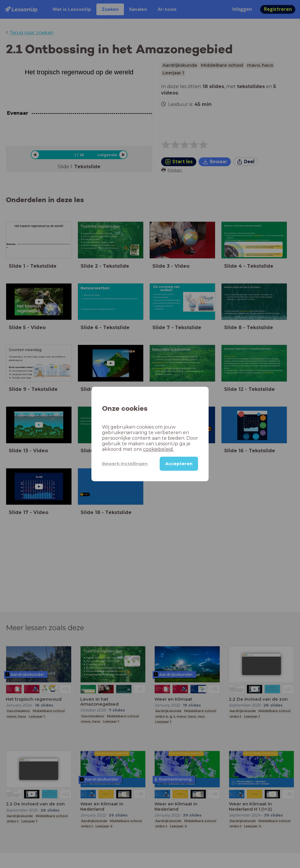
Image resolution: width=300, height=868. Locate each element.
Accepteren (179, 464)
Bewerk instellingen (125, 464)
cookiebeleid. (158, 449)
